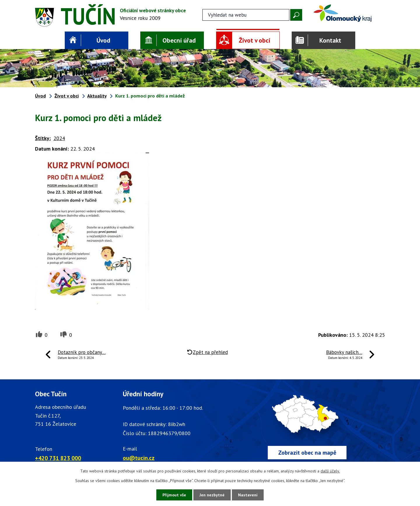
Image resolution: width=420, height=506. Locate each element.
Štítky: (43, 138)
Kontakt (330, 40)
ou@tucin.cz (139, 458)
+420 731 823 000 (58, 458)
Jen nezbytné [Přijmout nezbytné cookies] (212, 495)
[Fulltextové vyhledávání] (246, 15)
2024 (59, 138)
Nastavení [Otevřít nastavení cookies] (248, 495)
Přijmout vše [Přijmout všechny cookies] (174, 495)
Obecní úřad (179, 40)
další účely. (330, 471)
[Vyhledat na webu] (296, 15)
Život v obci (255, 40)
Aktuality (97, 96)
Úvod (103, 40)
